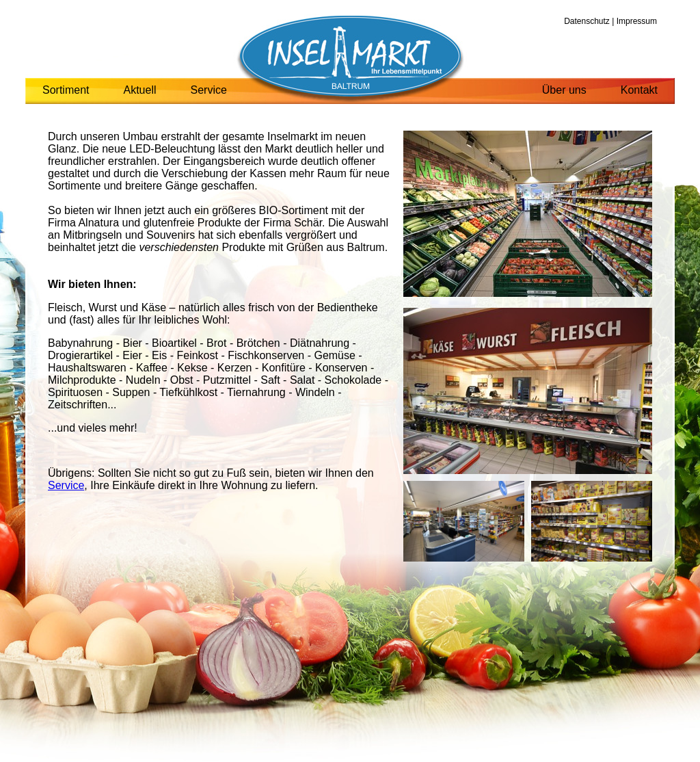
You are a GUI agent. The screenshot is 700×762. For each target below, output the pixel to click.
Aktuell (139, 90)
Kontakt (639, 90)
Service (209, 90)
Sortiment (66, 90)
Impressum (637, 21)
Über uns (564, 90)
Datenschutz (587, 21)
